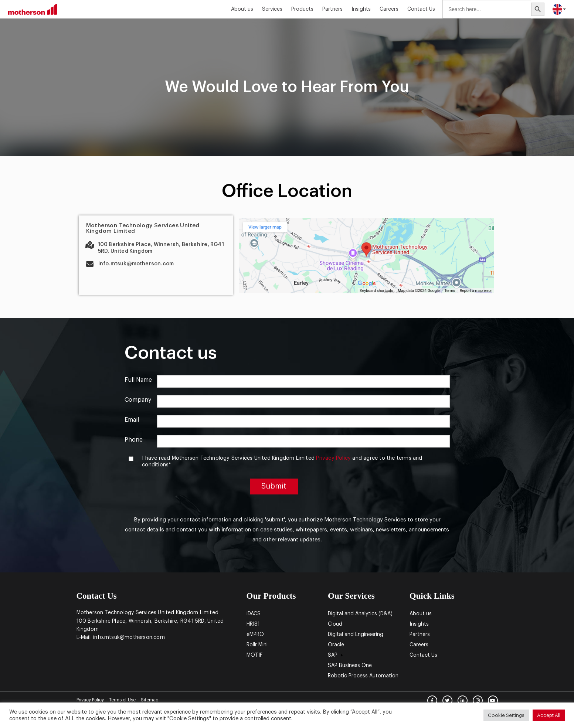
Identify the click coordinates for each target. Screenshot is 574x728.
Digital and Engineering (356, 635)
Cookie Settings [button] (506, 715)
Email (132, 420)
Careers (389, 9)
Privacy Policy (333, 458)
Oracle (336, 645)
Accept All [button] (549, 715)
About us (242, 9)
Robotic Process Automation (363, 676)
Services (272, 9)
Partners (332, 9)
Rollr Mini (257, 645)
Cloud (335, 624)
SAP (336, 655)
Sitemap (150, 700)
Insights (361, 9)
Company (138, 400)
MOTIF (254, 655)
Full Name (138, 380)
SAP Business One (350, 666)
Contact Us (421, 9)
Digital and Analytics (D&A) (360, 614)
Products (302, 9)
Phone (134, 440)
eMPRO (255, 635)
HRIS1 (253, 624)
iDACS (254, 614)
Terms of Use (122, 700)
